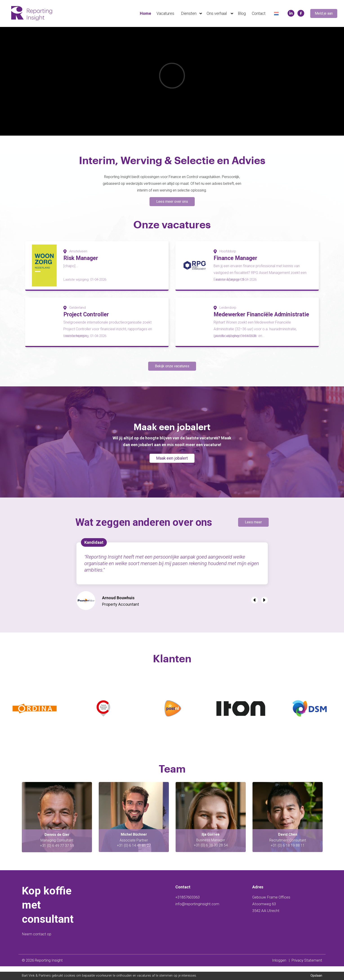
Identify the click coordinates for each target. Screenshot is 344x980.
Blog (242, 13)
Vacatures (165, 13)
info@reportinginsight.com (197, 918)
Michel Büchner (211, 848)
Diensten (192, 13)
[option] (172, 76)
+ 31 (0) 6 (48, 859)
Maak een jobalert (172, 472)
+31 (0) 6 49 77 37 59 (134, 859)
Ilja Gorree (288, 848)
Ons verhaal (221, 13)
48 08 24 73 (65, 859)
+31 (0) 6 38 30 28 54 (288, 859)
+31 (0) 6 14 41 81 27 (211, 859)
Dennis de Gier (134, 848)
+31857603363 (188, 911)
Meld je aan (324, 13)
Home (145, 13)
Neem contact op (37, 948)
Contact (259, 13)
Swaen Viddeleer (57, 848)
